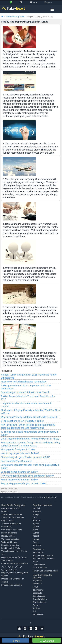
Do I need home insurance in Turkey (19, 472)
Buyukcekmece (39, 602)
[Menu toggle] (52, 9)
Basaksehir (38, 593)
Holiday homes (8, 536)
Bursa (35, 530)
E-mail (16, 641)
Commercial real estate (12, 530)
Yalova (36, 542)
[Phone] (11, 3)
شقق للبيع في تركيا (9, 570)
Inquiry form (38, 552)
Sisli (35, 611)
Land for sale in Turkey (11, 548)
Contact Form (39, 565)
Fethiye (36, 539)
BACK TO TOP (51, 497)
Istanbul (36, 508)
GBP (48, 2)
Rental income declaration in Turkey (19, 480)
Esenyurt (37, 605)
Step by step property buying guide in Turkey (24, 483)
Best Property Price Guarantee (16, 461)
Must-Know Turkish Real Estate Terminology (24, 382)
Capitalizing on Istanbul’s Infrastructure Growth (25, 392)
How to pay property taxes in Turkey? (20, 453)
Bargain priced (8, 521)
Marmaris (37, 545)
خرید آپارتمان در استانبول (12, 567)
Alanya (36, 524)
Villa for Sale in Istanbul (12, 514)
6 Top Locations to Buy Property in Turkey (22, 421)
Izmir (35, 517)
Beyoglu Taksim (40, 599)
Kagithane (37, 584)
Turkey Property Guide (15, 17)
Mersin (36, 527)
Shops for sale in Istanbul (13, 517)
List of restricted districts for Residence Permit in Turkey (30, 439)
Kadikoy (36, 608)
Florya (35, 587)
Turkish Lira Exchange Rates (45, 571)
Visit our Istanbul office (43, 555)
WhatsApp (47, 641)
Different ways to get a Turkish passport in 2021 (26, 457)
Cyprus (36, 533)
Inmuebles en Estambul (12, 585)
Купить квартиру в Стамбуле (15, 563)
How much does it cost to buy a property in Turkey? (27, 476)
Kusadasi (37, 511)
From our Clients (40, 568)
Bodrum (36, 521)
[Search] (22, 3)
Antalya (36, 514)
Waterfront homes (9, 542)
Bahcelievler (38, 614)
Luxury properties (9, 533)
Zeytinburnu (38, 590)
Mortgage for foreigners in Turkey (18, 450)
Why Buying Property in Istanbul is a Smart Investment (29, 417)
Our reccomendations (11, 539)
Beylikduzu (37, 581)
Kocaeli (36, 536)
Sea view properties (10, 545)
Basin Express (39, 596)
